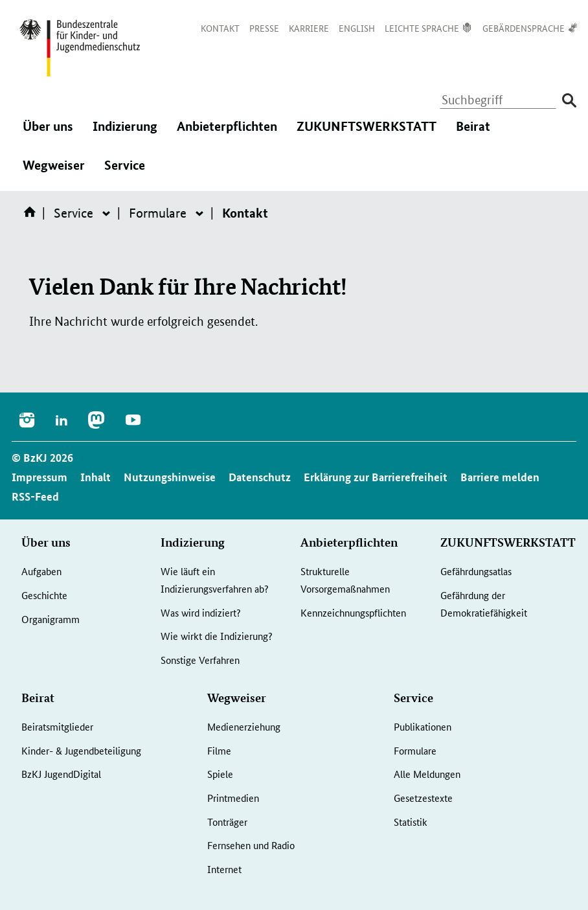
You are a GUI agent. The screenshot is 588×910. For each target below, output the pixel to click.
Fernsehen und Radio (251, 845)
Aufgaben (41, 571)
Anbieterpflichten (227, 133)
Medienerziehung (244, 726)
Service (125, 172)
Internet (224, 869)
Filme (219, 750)
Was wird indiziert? (201, 612)
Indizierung (125, 133)
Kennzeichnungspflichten (353, 612)
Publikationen (423, 726)
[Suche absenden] (569, 101)
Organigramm (51, 619)
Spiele (220, 774)
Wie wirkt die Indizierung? (217, 636)
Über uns (48, 133)
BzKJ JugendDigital (61, 774)
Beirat (473, 133)
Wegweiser (54, 172)
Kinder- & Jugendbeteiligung (81, 750)
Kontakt (245, 213)
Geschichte (44, 595)
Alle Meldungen (427, 774)
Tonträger (227, 822)
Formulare (158, 213)
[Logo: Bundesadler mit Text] (80, 48)
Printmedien (233, 798)
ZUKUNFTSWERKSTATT (367, 133)
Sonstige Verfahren (200, 660)
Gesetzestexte (423, 798)
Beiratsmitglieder (57, 726)
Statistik (411, 822)
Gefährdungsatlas (476, 571)
